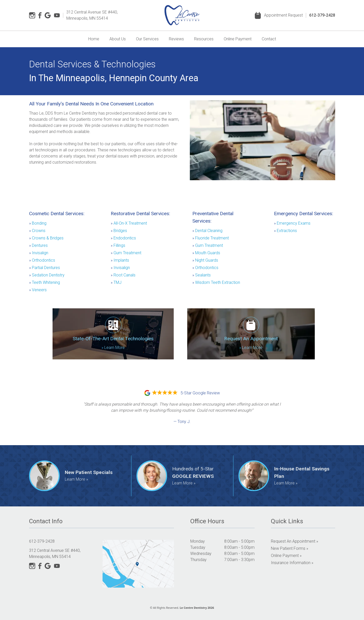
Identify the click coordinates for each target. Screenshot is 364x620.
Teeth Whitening (45, 282)
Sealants (202, 275)
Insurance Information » (292, 563)
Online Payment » (286, 556)
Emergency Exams (292, 223)
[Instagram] (32, 15)
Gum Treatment (126, 253)
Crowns (37, 231)
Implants (120, 260)
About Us (118, 39)
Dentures (38, 245)
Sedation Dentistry (47, 275)
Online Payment (238, 39)
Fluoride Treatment (211, 238)
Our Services (147, 39)
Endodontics (123, 238)
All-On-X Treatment (129, 223)
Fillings (118, 245)
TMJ (116, 282)
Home (94, 39)
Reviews (176, 39)
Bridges (119, 231)
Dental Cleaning (207, 231)
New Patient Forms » (290, 548)
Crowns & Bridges (46, 238)
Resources (204, 39)
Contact (269, 39)
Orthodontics (42, 260)
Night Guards (205, 260)
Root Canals (123, 275)
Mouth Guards (206, 253)
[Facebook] (40, 15)
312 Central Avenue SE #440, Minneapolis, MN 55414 (92, 15)
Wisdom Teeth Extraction (216, 282)
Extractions (285, 231)
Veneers (38, 290)
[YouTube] (57, 15)
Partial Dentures (45, 268)
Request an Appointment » (294, 541)
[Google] (48, 15)
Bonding (38, 223)
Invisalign (39, 253)
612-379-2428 (322, 15)
